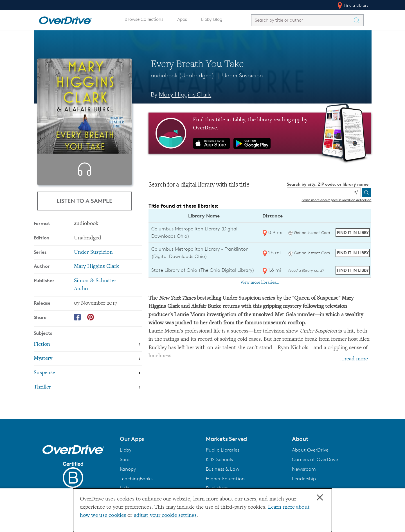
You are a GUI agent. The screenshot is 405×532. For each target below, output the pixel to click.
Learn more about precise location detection (336, 200)
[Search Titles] (358, 20)
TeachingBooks (136, 479)
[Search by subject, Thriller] (88, 397)
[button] (159, 439)
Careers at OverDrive (315, 459)
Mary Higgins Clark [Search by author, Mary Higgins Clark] (185, 94)
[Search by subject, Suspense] (88, 383)
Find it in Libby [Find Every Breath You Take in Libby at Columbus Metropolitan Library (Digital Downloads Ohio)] (353, 233)
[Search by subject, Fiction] (88, 355)
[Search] (366, 192)
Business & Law (223, 469)
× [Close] (320, 498)
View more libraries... (260, 282)
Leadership (304, 479)
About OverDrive (310, 450)
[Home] (65, 19)
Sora (125, 459)
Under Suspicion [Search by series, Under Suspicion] (93, 262)
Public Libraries (223, 450)
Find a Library (353, 5)
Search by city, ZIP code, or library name (328, 184)
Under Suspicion (243, 75)
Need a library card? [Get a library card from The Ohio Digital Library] (306, 270)
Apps (182, 19)
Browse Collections (144, 19)
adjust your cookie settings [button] (165, 516)
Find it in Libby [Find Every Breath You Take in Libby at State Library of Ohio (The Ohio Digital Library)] (353, 270)
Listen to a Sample (84, 201)
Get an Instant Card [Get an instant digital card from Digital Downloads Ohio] (309, 233)
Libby (126, 450)
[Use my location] (356, 192)
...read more (354, 359)
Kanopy (128, 469)
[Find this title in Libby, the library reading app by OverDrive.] (260, 133)
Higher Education (225, 479)
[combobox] (302, 20)
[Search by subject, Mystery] (88, 369)
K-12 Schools (219, 459)
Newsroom (304, 469)
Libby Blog (212, 19)
